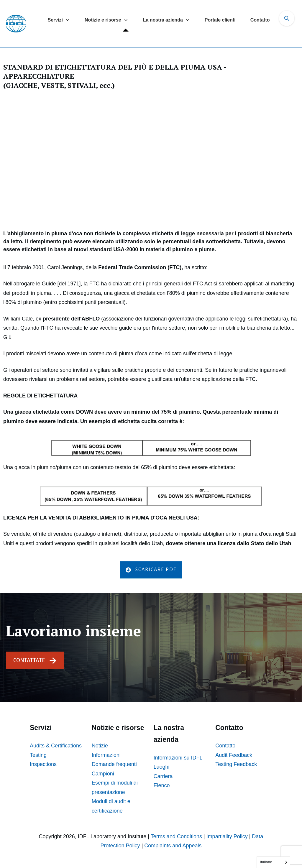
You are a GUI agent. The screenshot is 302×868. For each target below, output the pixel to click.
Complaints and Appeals (173, 846)
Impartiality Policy (227, 836)
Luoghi (162, 767)
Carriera (163, 776)
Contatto (225, 746)
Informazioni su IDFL (178, 758)
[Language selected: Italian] (273, 862)
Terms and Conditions (176, 836)
